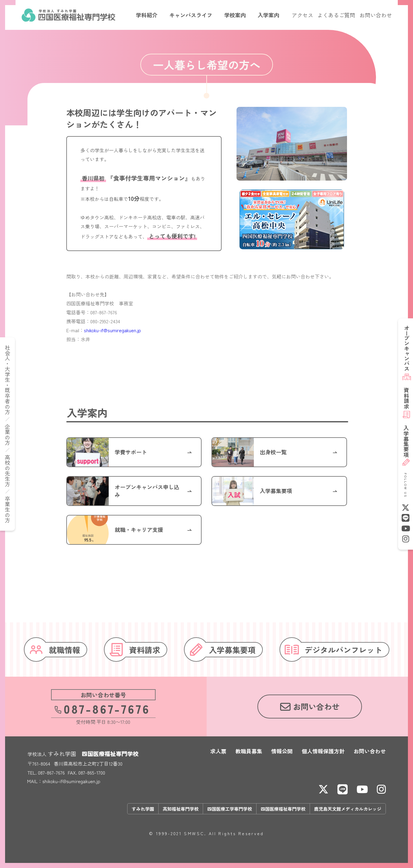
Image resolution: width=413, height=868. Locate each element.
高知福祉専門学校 (181, 809)
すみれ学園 (143, 809)
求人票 (218, 751)
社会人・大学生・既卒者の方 (7, 380)
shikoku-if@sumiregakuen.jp (112, 330)
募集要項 (406, 441)
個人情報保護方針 (323, 751)
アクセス (303, 15)
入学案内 (268, 15)
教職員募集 (249, 751)
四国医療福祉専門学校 (283, 809)
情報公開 (282, 751)
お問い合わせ (376, 15)
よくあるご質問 (336, 15)
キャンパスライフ (191, 15)
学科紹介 (147, 15)
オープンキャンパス (407, 348)
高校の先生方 (7, 471)
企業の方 (7, 435)
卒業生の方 (7, 510)
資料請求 (406, 398)
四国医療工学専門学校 (230, 809)
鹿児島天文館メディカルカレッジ (348, 809)
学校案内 (235, 15)
